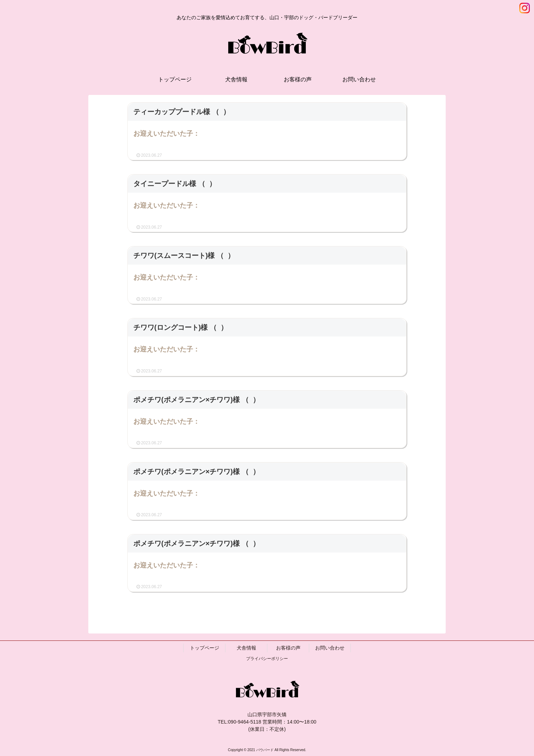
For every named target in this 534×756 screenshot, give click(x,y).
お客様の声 (288, 648)
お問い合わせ (330, 648)
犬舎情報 (246, 648)
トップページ (205, 648)
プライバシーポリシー (267, 659)
